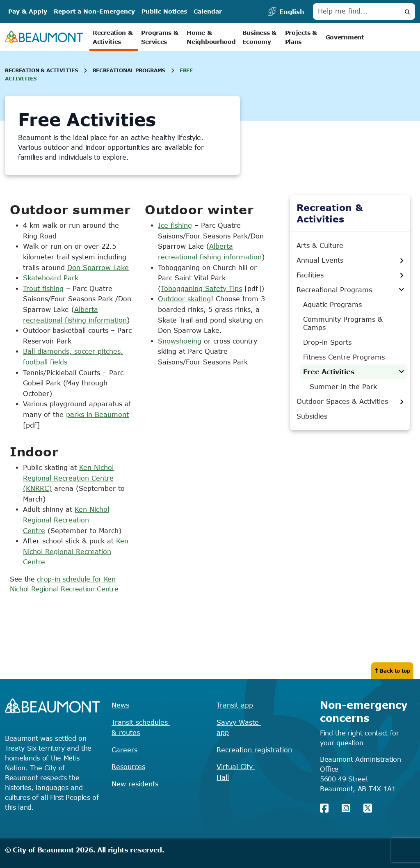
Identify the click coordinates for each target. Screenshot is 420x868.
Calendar (208, 11)
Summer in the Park (343, 387)
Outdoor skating (184, 299)
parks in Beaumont (97, 415)
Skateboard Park (51, 278)
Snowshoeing (180, 341)
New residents (135, 784)
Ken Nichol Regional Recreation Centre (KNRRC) (68, 478)
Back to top (392, 671)
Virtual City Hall (236, 772)
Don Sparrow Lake (98, 268)
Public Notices (164, 11)
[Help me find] (356, 11)
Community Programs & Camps (343, 323)
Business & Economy (260, 37)
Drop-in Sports (327, 342)
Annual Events (320, 260)
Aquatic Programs (332, 305)
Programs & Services (161, 37)
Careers (124, 750)
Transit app (235, 705)
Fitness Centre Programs (344, 357)
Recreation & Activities (114, 37)
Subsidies (312, 416)
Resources (128, 767)
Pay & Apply (28, 11)
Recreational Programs (129, 70)
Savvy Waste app (239, 728)
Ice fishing (175, 225)
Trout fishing (43, 289)
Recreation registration (254, 750)
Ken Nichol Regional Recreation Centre (66, 520)
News (120, 705)
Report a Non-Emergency (94, 11)
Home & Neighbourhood (211, 37)
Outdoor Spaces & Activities (342, 401)
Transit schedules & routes (141, 728)
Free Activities (329, 372)
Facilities (310, 275)
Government (345, 37)
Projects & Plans (302, 37)
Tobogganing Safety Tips (201, 289)
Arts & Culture (320, 245)
